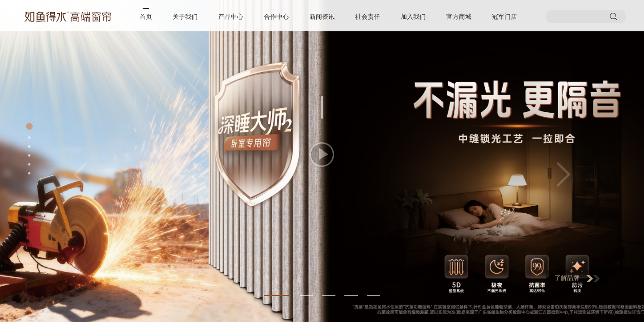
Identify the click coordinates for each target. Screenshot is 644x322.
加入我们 (413, 17)
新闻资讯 (322, 17)
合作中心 (276, 17)
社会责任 (368, 17)
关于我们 (185, 17)
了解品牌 (577, 278)
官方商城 (459, 17)
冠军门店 (504, 17)
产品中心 (231, 17)
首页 (146, 17)
